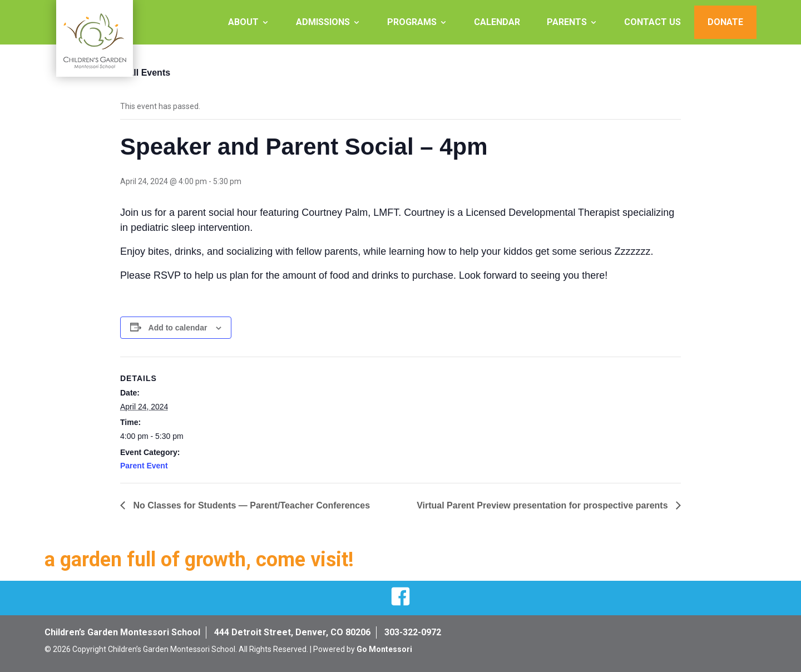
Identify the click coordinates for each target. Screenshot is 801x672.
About (243, 22)
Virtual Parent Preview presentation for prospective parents (543, 505)
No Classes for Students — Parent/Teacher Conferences (250, 505)
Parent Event (144, 466)
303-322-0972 (413, 632)
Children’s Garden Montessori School (122, 632)
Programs (412, 22)
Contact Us (652, 22)
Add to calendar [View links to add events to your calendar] (178, 328)
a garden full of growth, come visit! (199, 560)
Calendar (497, 22)
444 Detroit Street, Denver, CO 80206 (292, 632)
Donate (725, 22)
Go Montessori (384, 649)
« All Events (145, 73)
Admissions (323, 22)
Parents (567, 22)
